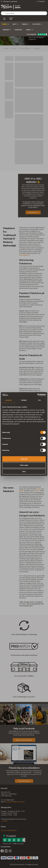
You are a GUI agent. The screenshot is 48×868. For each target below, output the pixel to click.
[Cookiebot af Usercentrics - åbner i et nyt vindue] (37, 395)
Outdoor (36, 24)
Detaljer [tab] (24, 400)
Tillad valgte (24, 465)
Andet (28, 30)
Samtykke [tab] (9, 400)
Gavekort (18, 30)
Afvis (24, 472)
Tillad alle (24, 459)
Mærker (6, 30)
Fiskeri (24, 24)
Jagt (14, 24)
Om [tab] (39, 400)
